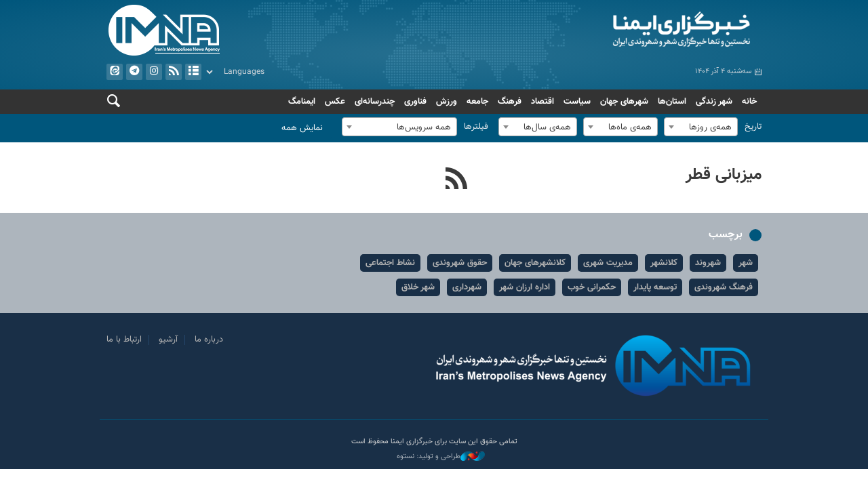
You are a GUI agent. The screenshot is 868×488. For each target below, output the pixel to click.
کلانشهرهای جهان (535, 263)
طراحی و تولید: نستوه (441, 457)
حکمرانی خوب (592, 287)
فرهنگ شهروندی (724, 287)
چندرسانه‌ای (375, 102)
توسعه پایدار (655, 287)
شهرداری (467, 287)
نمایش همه (302, 128)
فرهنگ (510, 102)
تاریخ (753, 127)
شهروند (708, 263)
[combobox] (701, 127)
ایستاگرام (154, 72)
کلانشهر (664, 263)
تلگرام (134, 72)
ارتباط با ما (124, 340)
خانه (749, 102)
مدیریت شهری (608, 263)
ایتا (115, 72)
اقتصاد (542, 102)
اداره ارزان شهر (525, 287)
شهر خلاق (418, 287)
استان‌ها (672, 102)
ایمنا (601, 30)
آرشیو (193, 72)
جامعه (477, 102)
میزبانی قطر (724, 175)
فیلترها (476, 127)
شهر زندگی (714, 102)
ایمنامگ (302, 102)
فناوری (415, 102)
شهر (746, 263)
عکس (335, 102)
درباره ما (209, 340)
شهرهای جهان (624, 102)
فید (174, 72)
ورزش (447, 102)
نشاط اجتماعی (390, 263)
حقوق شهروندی (460, 263)
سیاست (577, 102)
